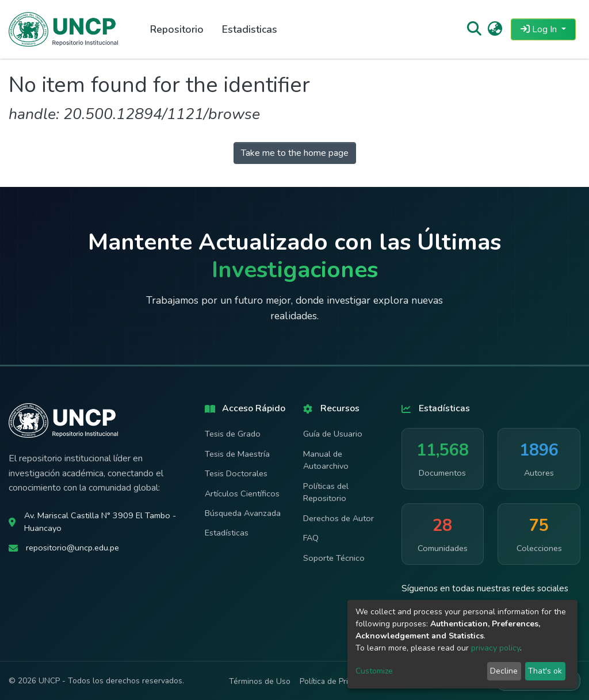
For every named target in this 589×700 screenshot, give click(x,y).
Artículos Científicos (242, 494)
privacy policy (496, 648)
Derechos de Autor (339, 518)
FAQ (311, 538)
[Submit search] (474, 29)
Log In (540, 29)
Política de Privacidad (337, 681)
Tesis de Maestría (237, 454)
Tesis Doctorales (236, 473)
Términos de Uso (260, 681)
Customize (374, 671)
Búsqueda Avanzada (243, 513)
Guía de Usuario (333, 434)
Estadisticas (250, 29)
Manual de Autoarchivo (326, 460)
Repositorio (177, 29)
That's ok (545, 671)
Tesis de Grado (233, 434)
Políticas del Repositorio (326, 492)
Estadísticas (227, 533)
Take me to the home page (295, 153)
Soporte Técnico (334, 558)
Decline (504, 671)
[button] (495, 29)
